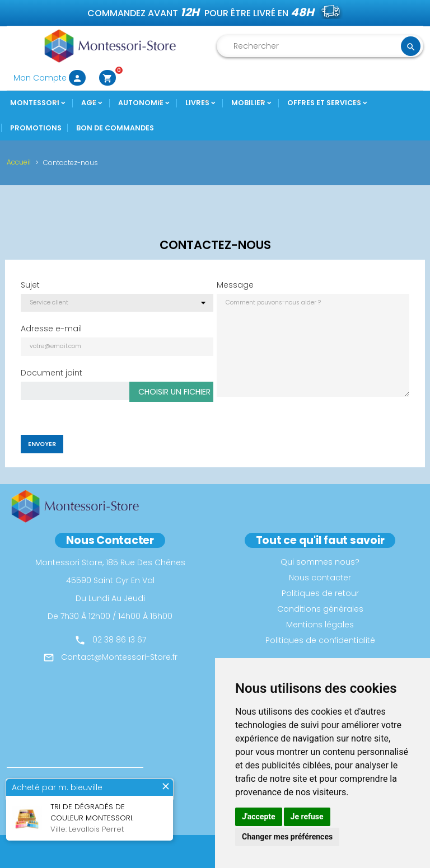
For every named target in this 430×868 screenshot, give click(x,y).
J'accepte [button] (259, 817)
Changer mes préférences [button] (287, 837)
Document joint (52, 373)
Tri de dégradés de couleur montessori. (92, 812)
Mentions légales (320, 625)
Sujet (30, 285)
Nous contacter (320, 578)
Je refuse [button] (307, 817)
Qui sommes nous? (320, 562)
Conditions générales (320, 609)
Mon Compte (50, 78)
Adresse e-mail (51, 329)
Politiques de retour (320, 593)
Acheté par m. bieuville (57, 787)
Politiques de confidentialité (320, 640)
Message (235, 285)
